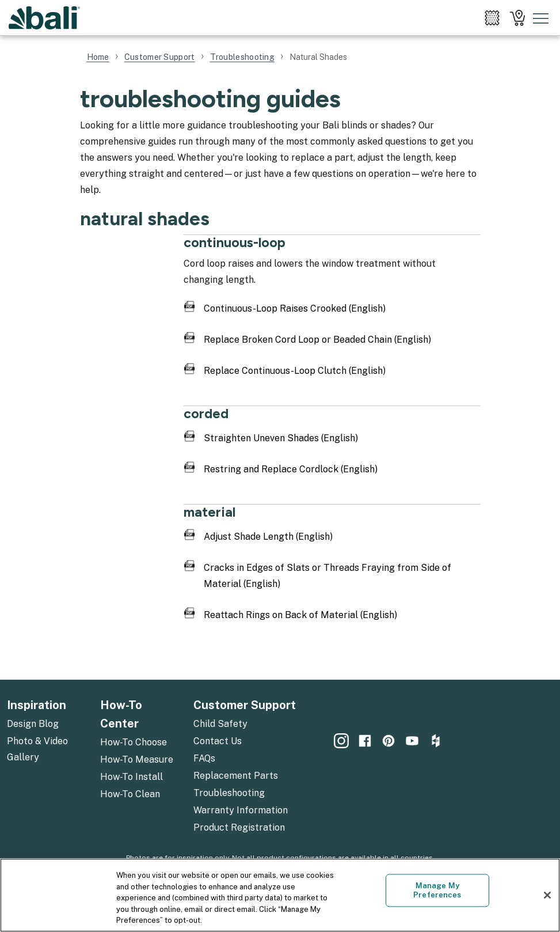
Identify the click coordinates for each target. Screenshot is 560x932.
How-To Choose (134, 742)
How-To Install (132, 777)
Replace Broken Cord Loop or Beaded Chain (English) (317, 340)
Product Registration (239, 827)
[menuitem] (492, 18)
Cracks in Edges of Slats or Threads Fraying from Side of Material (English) (327, 576)
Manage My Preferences (437, 891)
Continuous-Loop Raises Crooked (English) (295, 308)
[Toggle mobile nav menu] (541, 18)
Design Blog (33, 724)
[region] (280, 895)
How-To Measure (137, 759)
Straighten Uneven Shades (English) (281, 438)
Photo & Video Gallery (37, 749)
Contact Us (218, 741)
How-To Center (121, 714)
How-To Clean (130, 794)
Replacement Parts (236, 776)
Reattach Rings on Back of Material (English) (300, 615)
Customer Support (245, 705)
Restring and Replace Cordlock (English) (291, 469)
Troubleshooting (229, 793)
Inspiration (37, 705)
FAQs (204, 758)
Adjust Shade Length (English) (268, 537)
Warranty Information (241, 810)
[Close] (547, 895)
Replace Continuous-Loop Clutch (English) (295, 371)
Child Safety (220, 724)
